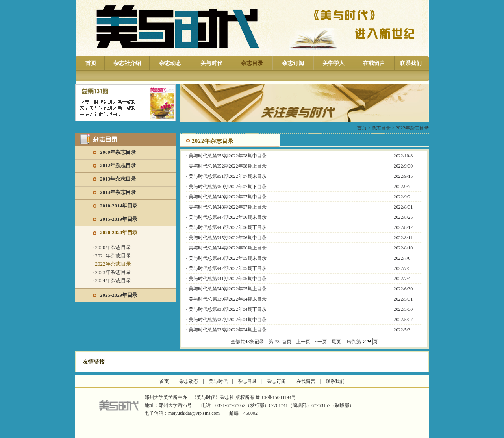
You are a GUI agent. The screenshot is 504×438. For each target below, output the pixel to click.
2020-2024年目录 (119, 232)
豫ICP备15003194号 (276, 397)
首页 (91, 63)
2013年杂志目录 (118, 179)
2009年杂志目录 (118, 152)
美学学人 (334, 63)
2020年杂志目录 (113, 247)
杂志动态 (170, 63)
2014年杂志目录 (118, 192)
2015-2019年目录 (119, 219)
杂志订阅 (293, 63)
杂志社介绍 (127, 63)
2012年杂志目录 (118, 165)
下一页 (320, 342)
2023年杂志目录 (113, 272)
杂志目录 (252, 63)
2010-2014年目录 (119, 206)
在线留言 (374, 63)
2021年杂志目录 (113, 256)
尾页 (336, 342)
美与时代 (211, 63)
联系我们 (411, 63)
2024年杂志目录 (113, 280)
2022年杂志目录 (113, 264)
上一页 (303, 342)
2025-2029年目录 (119, 295)
